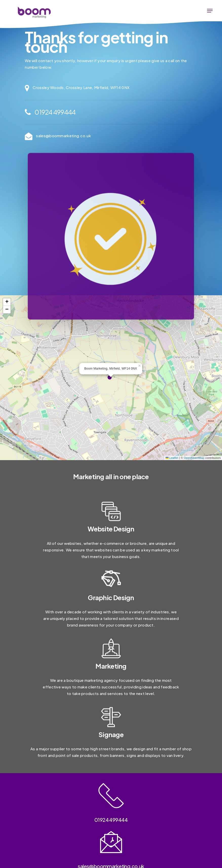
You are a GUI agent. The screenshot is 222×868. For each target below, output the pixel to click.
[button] (210, 11)
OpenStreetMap (194, 458)
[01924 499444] (111, 112)
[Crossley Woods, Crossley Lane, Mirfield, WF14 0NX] (111, 88)
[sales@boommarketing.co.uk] (111, 136)
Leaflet (172, 458)
